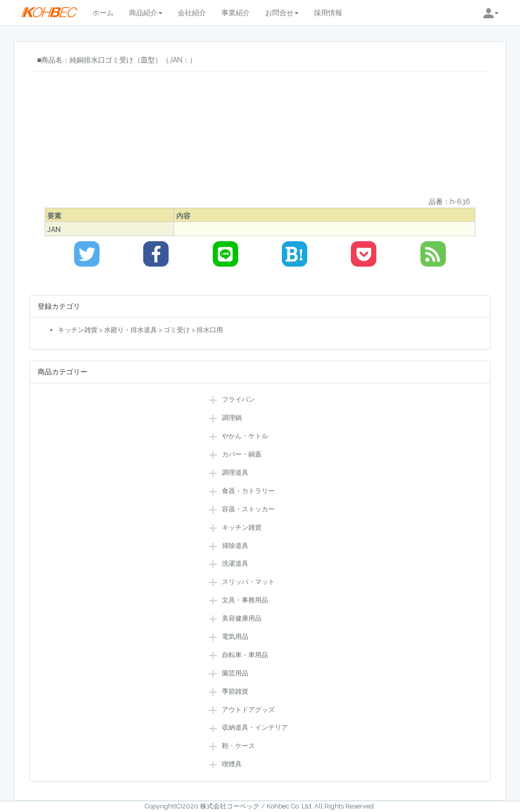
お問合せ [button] (282, 13)
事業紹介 (236, 13)
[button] (491, 13)
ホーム (103, 13)
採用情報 (328, 13)
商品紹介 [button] (146, 13)
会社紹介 (192, 13)
